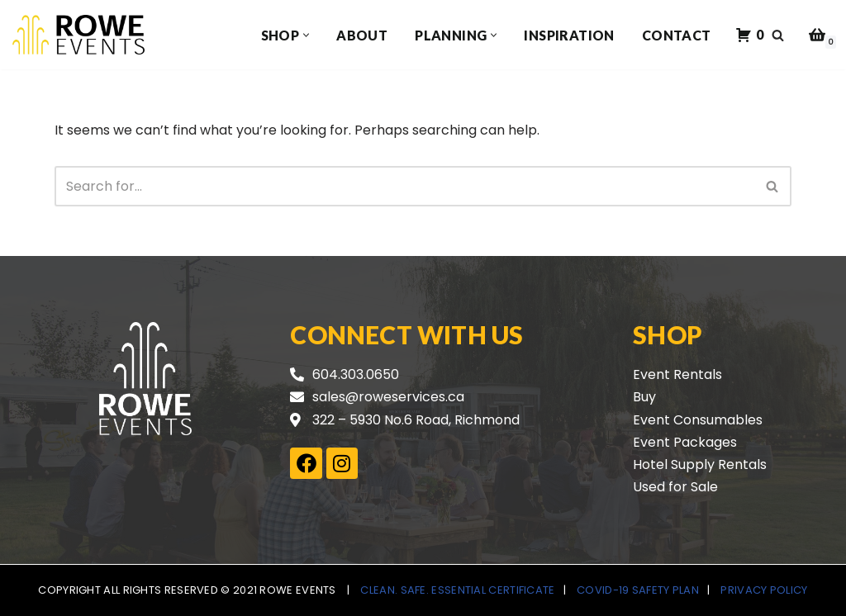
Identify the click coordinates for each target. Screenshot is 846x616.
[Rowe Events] (78, 35)
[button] (306, 35)
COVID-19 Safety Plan (638, 590)
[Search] (778, 35)
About (362, 35)
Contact (677, 35)
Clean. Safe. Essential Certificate (457, 590)
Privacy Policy (764, 590)
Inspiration (569, 35)
